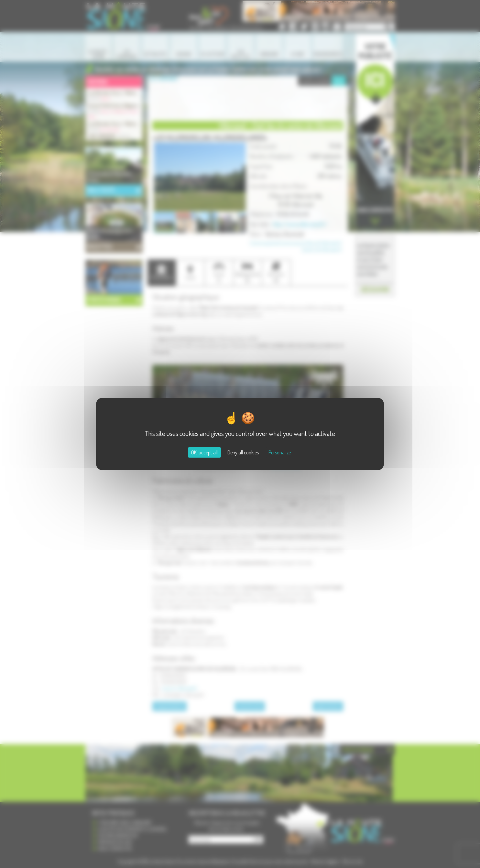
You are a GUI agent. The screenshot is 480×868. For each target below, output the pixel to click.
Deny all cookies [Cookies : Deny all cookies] (243, 452)
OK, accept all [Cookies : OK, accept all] (204, 452)
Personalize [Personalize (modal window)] (280, 452)
